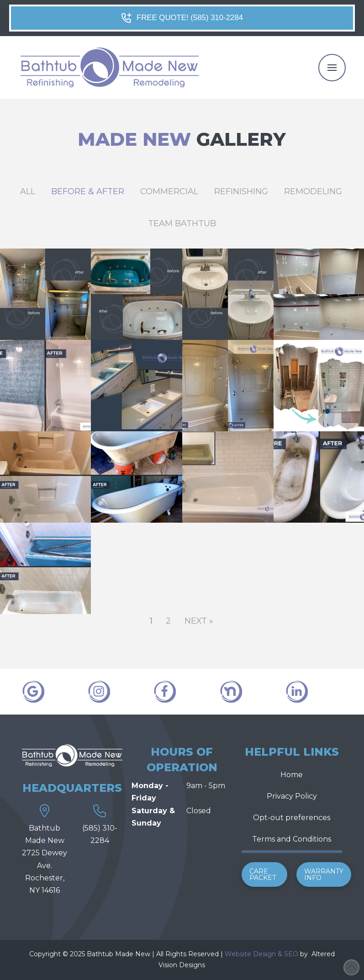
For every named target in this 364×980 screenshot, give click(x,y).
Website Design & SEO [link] (261, 954)
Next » (199, 621)
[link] (311, 954)
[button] (332, 68)
